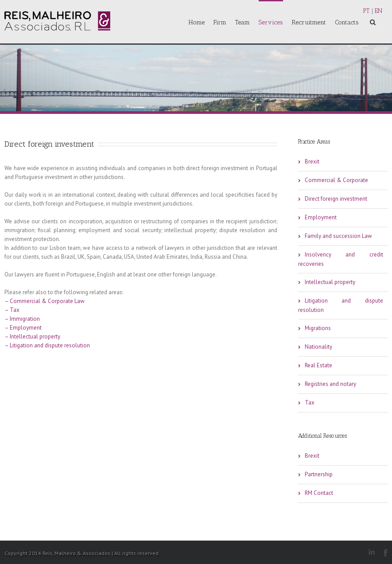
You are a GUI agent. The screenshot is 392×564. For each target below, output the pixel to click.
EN (378, 11)
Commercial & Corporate (336, 180)
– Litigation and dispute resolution (47, 345)
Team (243, 22)
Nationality (318, 347)
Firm (220, 22)
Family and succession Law (338, 236)
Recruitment (309, 22)
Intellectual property (330, 282)
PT (366, 11)
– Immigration (22, 319)
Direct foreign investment (336, 199)
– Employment (23, 328)
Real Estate (318, 365)
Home (197, 22)
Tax (310, 403)
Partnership (319, 474)
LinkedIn (372, 552)
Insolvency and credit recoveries (341, 259)
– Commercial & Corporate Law (45, 301)
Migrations (318, 328)
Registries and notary (330, 384)
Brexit (312, 161)
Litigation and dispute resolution (341, 305)
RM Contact (319, 493)
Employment (321, 217)
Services (271, 22)
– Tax (12, 310)
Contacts (347, 22)
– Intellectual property (32, 336)
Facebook (386, 553)
